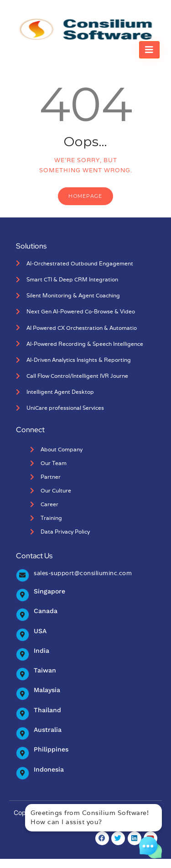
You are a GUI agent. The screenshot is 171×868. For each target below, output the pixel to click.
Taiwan (45, 670)
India (41, 651)
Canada (46, 611)
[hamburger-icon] (149, 50)
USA (40, 631)
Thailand (47, 710)
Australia (48, 730)
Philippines (51, 749)
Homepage (85, 196)
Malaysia (47, 690)
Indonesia (49, 769)
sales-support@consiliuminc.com (83, 573)
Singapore (49, 591)
